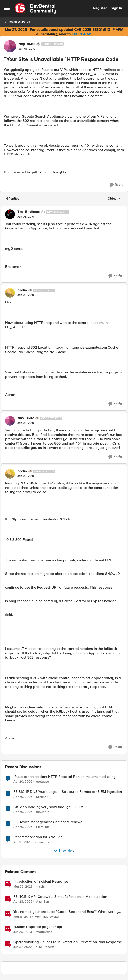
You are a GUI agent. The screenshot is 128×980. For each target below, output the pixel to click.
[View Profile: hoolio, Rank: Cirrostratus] (10, 293)
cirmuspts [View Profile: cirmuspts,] (42, 842)
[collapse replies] (64, 208)
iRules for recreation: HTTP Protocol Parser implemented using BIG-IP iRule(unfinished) (64, 777)
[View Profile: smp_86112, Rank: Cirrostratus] (10, 46)
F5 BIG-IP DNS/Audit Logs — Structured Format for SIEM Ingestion (68, 792)
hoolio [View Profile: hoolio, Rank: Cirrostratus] (22, 290)
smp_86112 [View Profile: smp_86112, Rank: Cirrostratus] (27, 44)
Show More (64, 851)
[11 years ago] (22, 917)
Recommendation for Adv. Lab (38, 837)
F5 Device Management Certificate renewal (49, 822)
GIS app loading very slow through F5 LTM (48, 807)
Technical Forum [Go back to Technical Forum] (17, 22)
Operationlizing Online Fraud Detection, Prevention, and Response (68, 942)
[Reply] (116, 185)
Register (100, 8)
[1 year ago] (23, 902)
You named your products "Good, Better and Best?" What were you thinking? (68, 912)
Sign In (116, 8)
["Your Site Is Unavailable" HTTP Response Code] (26, 217)
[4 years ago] (23, 947)
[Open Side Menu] (7, 8)
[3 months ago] (23, 782)
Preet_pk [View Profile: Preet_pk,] (42, 827)
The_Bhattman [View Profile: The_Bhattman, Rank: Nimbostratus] (29, 212)
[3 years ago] (23, 887)
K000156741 (82, 34)
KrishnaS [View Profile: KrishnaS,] (42, 797)
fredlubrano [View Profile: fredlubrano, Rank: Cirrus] (44, 932)
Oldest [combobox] (115, 199)
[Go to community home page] (35, 8)
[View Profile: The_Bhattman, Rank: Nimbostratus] (10, 214)
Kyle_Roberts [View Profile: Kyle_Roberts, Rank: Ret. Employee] (45, 947)
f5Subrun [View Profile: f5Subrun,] (43, 812)
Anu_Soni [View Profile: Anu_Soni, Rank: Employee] (43, 902)
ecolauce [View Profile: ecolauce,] (42, 782)
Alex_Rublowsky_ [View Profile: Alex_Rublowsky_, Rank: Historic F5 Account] (48, 917)
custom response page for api (38, 927)
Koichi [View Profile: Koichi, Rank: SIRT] (40, 886)
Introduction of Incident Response (41, 882)
